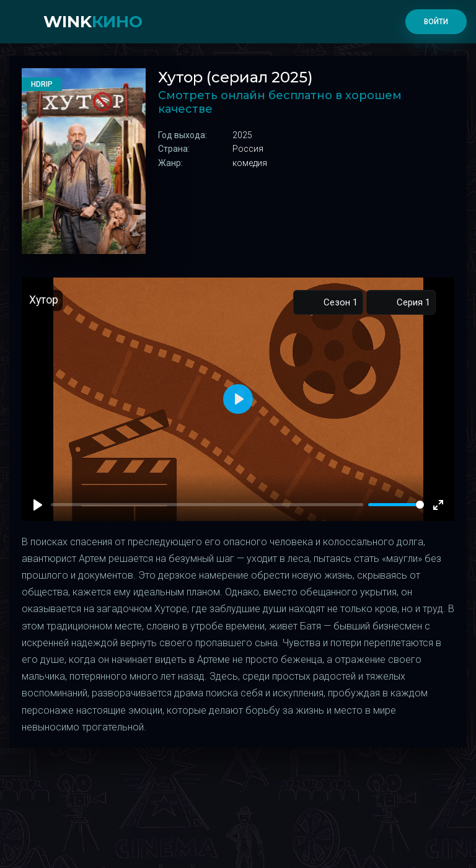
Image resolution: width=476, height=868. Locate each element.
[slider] (396, 505)
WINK (93, 22)
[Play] (38, 505)
